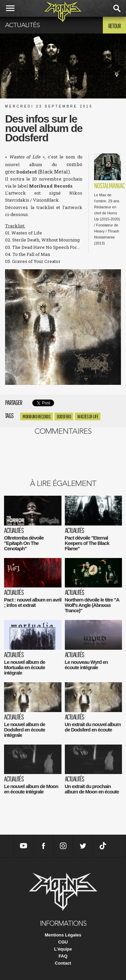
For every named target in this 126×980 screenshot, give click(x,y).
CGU (63, 942)
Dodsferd (64, 416)
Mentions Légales (63, 935)
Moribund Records (36, 416)
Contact (63, 963)
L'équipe (63, 949)
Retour (114, 26)
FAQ (63, 956)
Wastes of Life (88, 416)
